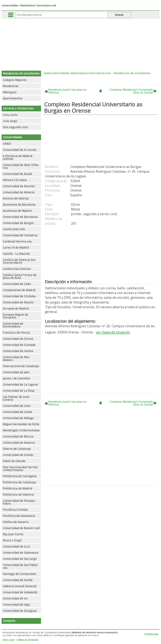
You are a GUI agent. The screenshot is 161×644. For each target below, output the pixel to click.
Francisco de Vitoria (16, 332)
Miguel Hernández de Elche (21, 424)
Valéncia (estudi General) (20, 586)
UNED (7, 144)
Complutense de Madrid (19, 290)
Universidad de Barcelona (20, 217)
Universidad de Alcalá (17, 174)
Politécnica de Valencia (18, 494)
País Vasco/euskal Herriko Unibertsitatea (20, 468)
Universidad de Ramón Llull (21, 528)
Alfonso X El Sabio (15, 180)
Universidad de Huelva (18, 351)
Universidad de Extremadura (13, 325)
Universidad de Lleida (17, 412)
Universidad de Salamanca (21, 553)
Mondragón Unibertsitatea (21, 430)
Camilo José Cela (14, 229)
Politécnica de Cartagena (20, 476)
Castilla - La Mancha (16, 254)
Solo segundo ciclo (15, 127)
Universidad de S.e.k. (17, 546)
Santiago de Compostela (19, 574)
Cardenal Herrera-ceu (17, 241)
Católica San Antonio (17, 269)
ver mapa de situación (113, 332)
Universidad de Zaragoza (20, 611)
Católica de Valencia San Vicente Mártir (19, 261)
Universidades (12, 137)
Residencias (11, 86)
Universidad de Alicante (19, 186)
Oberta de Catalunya (17, 449)
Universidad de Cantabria (20, 235)
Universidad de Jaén (16, 372)
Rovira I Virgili (12, 540)
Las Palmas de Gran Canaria (16, 398)
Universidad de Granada (19, 345)
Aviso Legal (8, 640)
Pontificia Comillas (15, 510)
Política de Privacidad (27, 640)
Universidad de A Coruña (19, 150)
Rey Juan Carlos (13, 534)
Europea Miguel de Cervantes (15, 316)
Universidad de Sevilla (18, 580)
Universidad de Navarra (19, 443)
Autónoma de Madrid (17, 211)
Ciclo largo (10, 121)
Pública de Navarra (16, 522)
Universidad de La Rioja (19, 391)
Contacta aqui (151, 634)
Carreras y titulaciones (18, 108)
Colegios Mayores (15, 80)
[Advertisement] (81, 43)
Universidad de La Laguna (20, 384)
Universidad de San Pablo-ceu (21, 566)
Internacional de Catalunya (21, 366)
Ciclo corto (10, 115)
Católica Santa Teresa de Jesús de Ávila (20, 276)
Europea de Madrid (16, 308)
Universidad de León (17, 406)
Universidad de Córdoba (19, 296)
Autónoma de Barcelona (19, 204)
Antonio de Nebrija (16, 198)
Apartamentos (13, 98)
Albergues (10, 92)
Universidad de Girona (18, 339)
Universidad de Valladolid (20, 592)
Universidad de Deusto (18, 302)
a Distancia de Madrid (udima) (18, 157)
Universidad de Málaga (18, 418)
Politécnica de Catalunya (19, 482)
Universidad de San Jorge (20, 559)
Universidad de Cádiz (17, 284)
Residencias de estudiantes (21, 73)
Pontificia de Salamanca (19, 516)
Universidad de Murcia (18, 436)
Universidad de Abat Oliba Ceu (21, 166)
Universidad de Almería (19, 192)
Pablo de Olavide (14, 461)
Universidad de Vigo (16, 604)
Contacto (9, 621)
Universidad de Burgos (18, 223)
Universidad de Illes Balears (16, 358)
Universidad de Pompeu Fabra (19, 502)
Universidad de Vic (15, 598)
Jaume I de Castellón (17, 378)
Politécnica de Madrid (17, 488)
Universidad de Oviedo (18, 455)
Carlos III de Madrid (16, 247)
